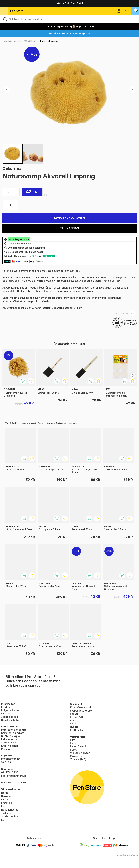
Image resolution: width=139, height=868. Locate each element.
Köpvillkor (7, 755)
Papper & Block (79, 717)
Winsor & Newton (80, 753)
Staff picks (76, 730)
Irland (4, 806)
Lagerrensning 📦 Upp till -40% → (69, 26)
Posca (74, 750)
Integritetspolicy (11, 759)
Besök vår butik (10, 720)
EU (3, 820)
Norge (5, 793)
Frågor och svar (10, 710)
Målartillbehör (30, 41)
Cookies (6, 762)
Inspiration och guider (14, 730)
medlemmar (39, 248)
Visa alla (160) (78, 759)
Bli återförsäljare (11, 736)
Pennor (74, 714)
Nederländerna (10, 810)
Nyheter (75, 727)
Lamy (73, 743)
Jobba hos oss (9, 717)
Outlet (74, 724)
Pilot (73, 740)
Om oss (6, 714)
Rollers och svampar (49, 41)
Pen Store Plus (10, 726)
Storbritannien (10, 816)
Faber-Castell (78, 746)
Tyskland (6, 813)
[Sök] (69, 19)
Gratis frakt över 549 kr (69, 3)
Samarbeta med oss (13, 733)
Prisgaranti (7, 749)
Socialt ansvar (9, 743)
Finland (5, 799)
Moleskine (76, 756)
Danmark (6, 796)
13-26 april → (70, 34)
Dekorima (12, 168)
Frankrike (7, 803)
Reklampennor (10, 739)
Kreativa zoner (10, 746)
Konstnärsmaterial (12, 41)
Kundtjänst (7, 707)
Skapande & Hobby (81, 711)
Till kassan (69, 228)
